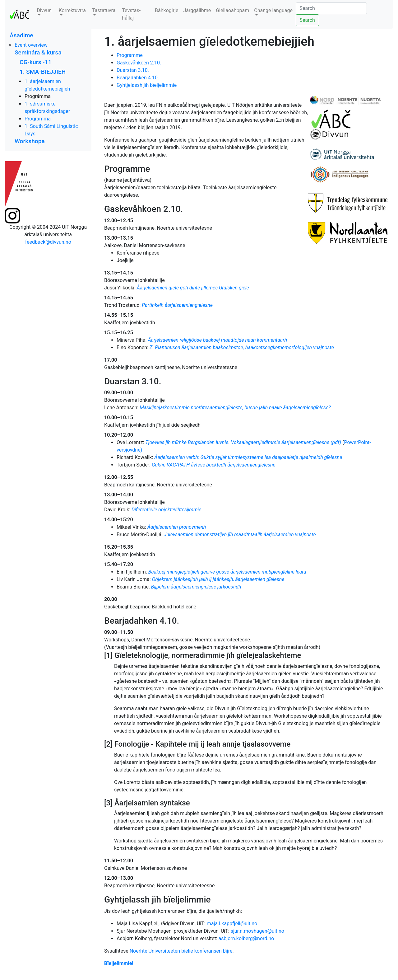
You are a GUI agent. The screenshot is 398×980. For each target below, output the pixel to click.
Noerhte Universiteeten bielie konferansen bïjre (181, 951)
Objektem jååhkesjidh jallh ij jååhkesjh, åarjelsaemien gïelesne (218, 579)
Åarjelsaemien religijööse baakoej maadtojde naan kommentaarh (217, 340)
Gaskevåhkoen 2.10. (139, 63)
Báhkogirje (167, 10)
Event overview (31, 45)
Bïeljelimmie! (119, 963)
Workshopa (30, 141)
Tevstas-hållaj (131, 14)
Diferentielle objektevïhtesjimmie (167, 510)
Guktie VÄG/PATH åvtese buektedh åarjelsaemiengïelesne (214, 465)
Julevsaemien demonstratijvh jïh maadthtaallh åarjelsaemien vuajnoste (240, 535)
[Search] (331, 8)
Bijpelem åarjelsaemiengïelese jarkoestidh (196, 587)
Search (307, 20)
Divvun (44, 10)
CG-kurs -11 (36, 62)
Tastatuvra (104, 10)
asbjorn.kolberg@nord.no (246, 938)
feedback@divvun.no (48, 242)
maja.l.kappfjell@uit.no (232, 924)
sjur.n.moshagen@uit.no (257, 931)
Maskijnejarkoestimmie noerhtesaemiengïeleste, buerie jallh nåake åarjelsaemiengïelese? (235, 408)
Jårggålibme (197, 10)
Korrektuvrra (72, 10)
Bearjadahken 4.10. (138, 78)
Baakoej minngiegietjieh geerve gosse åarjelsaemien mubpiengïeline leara (227, 572)
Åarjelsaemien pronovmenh (177, 527)
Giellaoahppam (232, 10)
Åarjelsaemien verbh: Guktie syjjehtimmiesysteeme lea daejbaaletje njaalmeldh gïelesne (248, 457)
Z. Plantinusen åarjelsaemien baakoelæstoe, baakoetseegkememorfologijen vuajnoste (242, 347)
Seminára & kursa (38, 52)
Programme (130, 55)
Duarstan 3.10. (133, 70)
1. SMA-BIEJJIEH (43, 72)
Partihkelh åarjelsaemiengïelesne (177, 305)
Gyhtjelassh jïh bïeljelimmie (147, 85)
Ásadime (21, 35)
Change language (273, 10)
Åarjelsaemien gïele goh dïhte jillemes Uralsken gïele (193, 288)
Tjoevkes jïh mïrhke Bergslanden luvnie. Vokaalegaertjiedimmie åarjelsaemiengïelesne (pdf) (243, 442)
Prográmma (38, 119)
